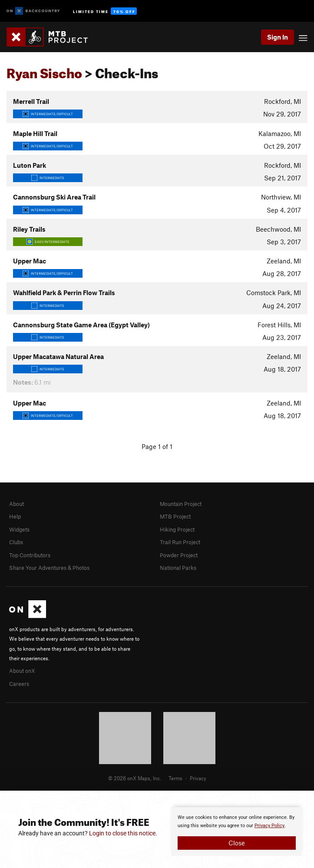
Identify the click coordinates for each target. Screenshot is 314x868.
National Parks (178, 568)
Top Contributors (30, 555)
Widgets (19, 529)
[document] (237, 831)
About (17, 504)
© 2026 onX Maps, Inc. (135, 778)
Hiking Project (177, 529)
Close (237, 843)
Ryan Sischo (44, 71)
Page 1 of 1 (157, 446)
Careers (19, 684)
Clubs (16, 542)
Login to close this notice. (123, 833)
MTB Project (175, 516)
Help (15, 516)
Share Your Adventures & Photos (49, 568)
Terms (175, 778)
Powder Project (179, 555)
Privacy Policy (269, 826)
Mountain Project (181, 504)
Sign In (278, 37)
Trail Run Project (180, 542)
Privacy (198, 778)
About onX (22, 671)
